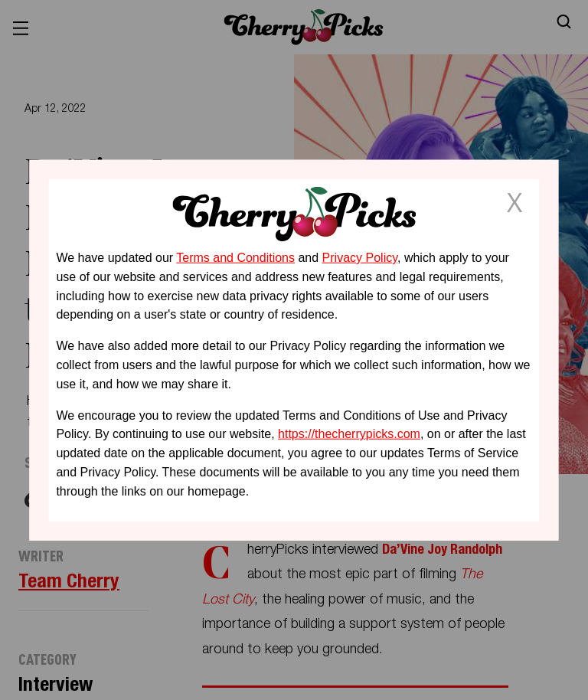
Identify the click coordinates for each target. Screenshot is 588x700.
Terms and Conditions (235, 258)
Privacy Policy (360, 258)
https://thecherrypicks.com (349, 434)
